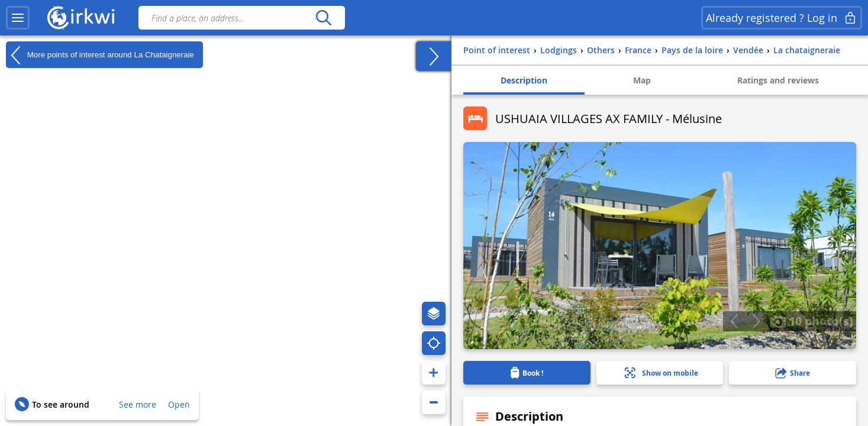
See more (138, 404)
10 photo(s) (811, 321)
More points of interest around (100, 55)
